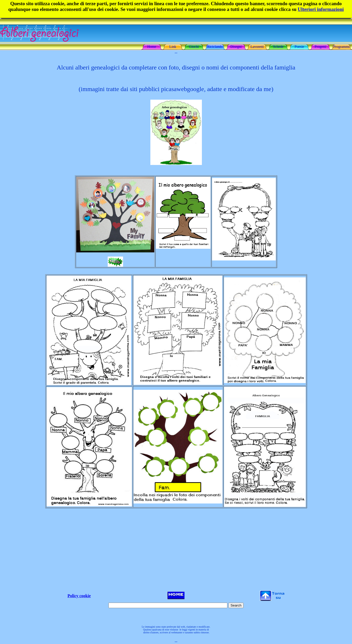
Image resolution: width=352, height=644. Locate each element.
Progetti (320, 47)
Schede (278, 47)
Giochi (194, 47)
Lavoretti (257, 47)
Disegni (236, 47)
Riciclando (215, 47)
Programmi (341, 47)
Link (173, 47)
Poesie (299, 47)
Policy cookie (79, 596)
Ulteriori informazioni (321, 9)
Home (152, 47)
